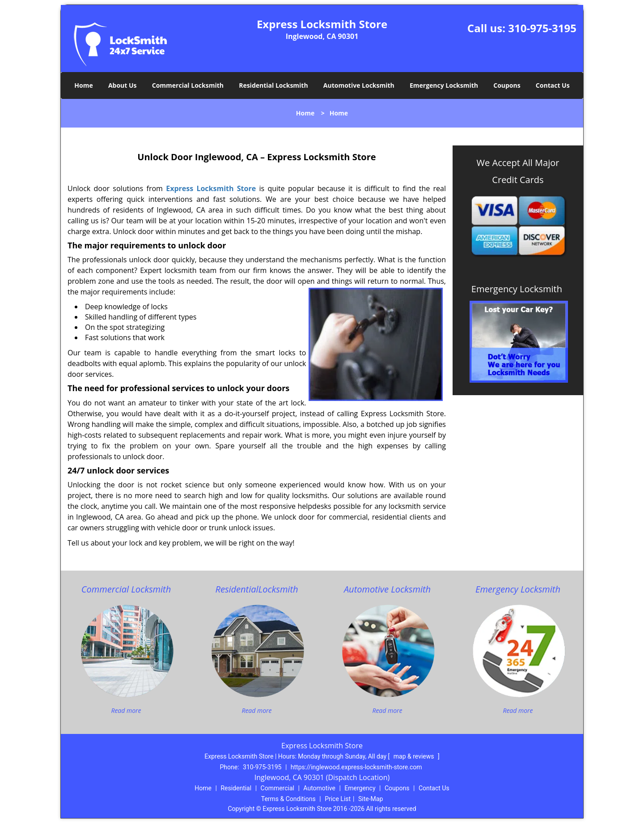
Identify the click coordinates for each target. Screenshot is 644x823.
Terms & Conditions (288, 799)
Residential (236, 788)
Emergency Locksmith (444, 85)
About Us (123, 85)
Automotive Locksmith (359, 85)
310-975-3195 (542, 28)
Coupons (507, 85)
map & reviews (415, 756)
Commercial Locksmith (188, 85)
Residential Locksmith (273, 85)
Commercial (278, 788)
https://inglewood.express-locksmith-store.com (356, 767)
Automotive (319, 788)
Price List (338, 799)
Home (83, 85)
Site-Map (371, 799)
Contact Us (553, 85)
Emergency (360, 788)
